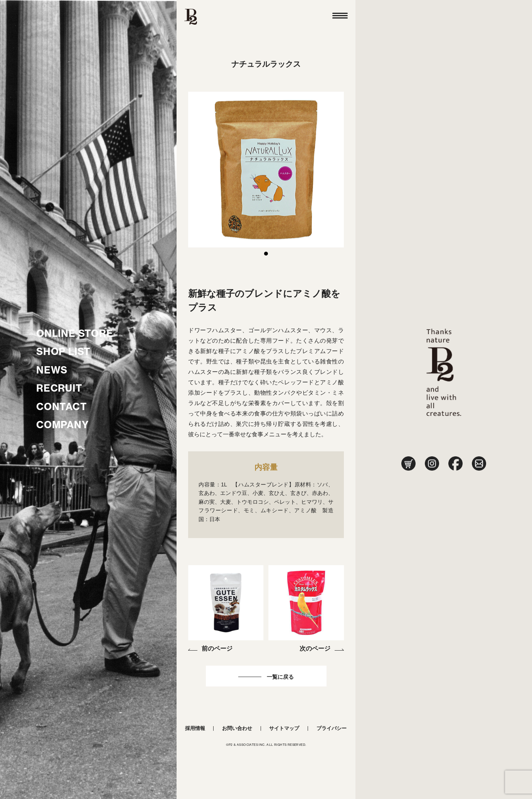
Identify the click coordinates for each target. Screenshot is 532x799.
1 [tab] (266, 254)
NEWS (52, 370)
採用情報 (195, 728)
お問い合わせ (237, 728)
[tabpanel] (266, 170)
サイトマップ (284, 728)
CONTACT (62, 407)
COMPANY (63, 425)
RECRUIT (59, 388)
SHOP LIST (63, 352)
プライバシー (332, 728)
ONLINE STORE (75, 333)
